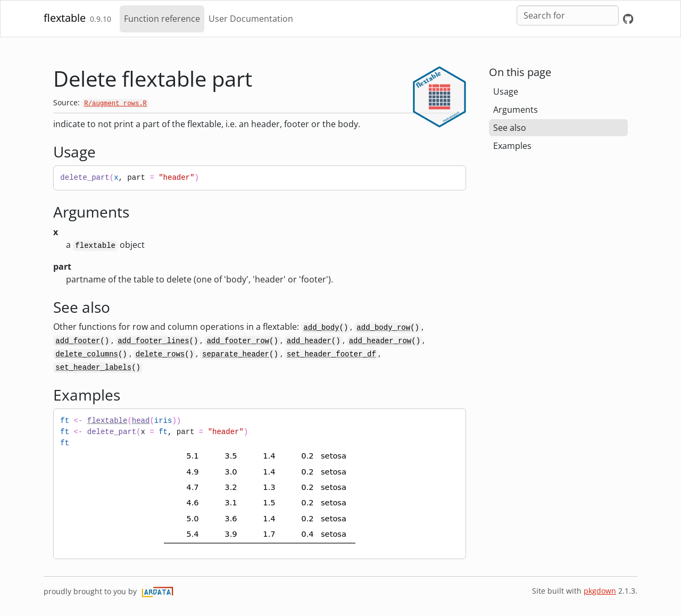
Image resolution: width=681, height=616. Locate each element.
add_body (321, 328)
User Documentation (251, 19)
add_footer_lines (153, 341)
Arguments (516, 110)
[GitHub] (628, 19)
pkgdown (600, 591)
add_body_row (383, 328)
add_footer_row (238, 341)
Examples (512, 146)
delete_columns (87, 354)
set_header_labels (93, 368)
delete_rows (160, 354)
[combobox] (568, 15)
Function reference (162, 19)
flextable (65, 18)
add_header (309, 341)
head (141, 421)
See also (510, 128)
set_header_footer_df (331, 354)
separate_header (236, 354)
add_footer (78, 341)
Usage (506, 91)
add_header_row (380, 341)
